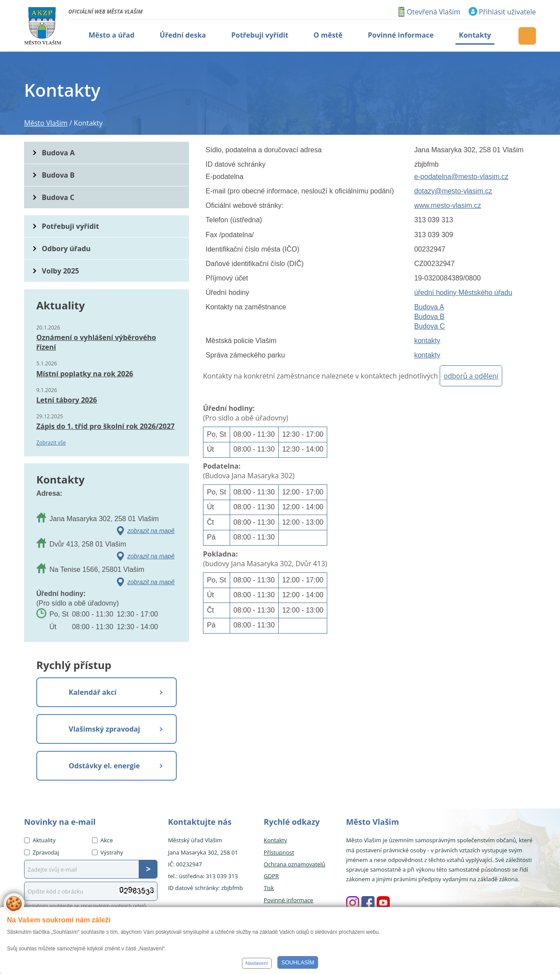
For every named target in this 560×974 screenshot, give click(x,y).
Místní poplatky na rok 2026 (85, 374)
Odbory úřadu (66, 249)
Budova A (429, 307)
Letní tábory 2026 (67, 400)
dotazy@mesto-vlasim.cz (453, 191)
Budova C (430, 326)
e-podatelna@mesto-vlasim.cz (461, 177)
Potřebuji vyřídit (70, 226)
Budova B (429, 317)
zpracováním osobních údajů (113, 906)
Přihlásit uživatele (507, 12)
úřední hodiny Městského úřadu (463, 293)
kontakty (427, 341)
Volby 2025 (61, 271)
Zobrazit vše (51, 443)
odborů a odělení (471, 376)
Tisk (269, 888)
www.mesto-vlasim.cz (448, 205)
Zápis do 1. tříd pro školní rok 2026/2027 (105, 426)
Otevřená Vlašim (434, 12)
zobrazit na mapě (151, 531)
